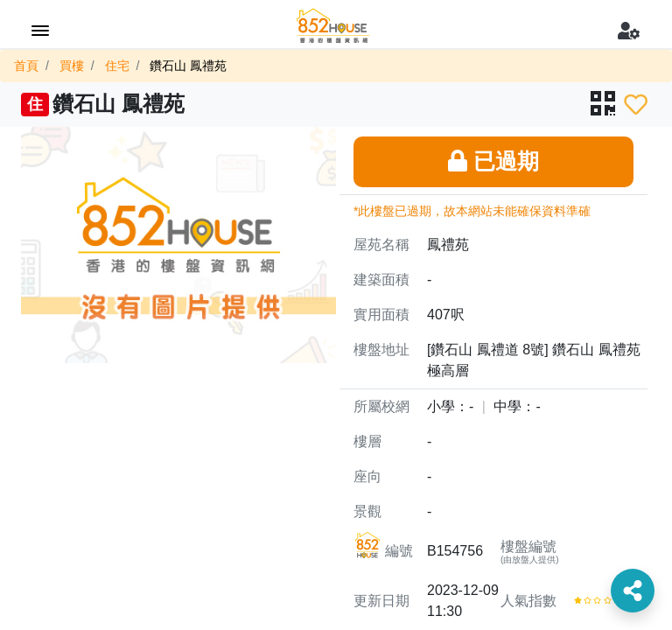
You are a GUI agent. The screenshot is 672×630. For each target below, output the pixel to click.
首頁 (26, 66)
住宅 (117, 66)
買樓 (72, 66)
